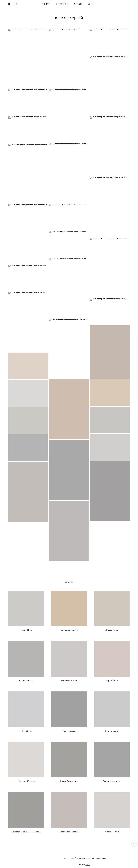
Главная (45, 4)
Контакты (92, 4)
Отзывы (78, 4)
